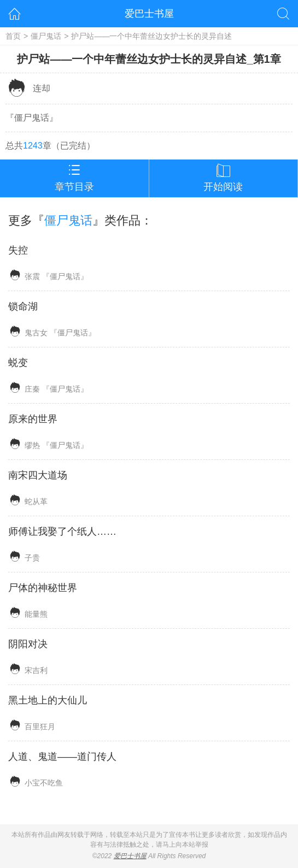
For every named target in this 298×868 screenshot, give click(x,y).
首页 (13, 36)
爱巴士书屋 (149, 14)
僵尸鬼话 (46, 36)
